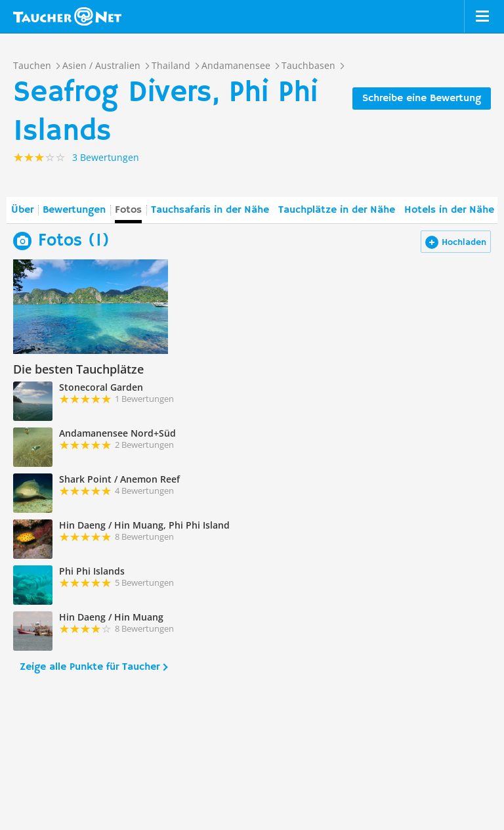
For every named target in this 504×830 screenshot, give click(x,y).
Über (22, 210)
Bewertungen (74, 210)
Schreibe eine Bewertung (422, 98)
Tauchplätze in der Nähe (337, 210)
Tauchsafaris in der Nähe (210, 210)
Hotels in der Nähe (449, 210)
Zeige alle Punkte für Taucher (90, 667)
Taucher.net (67, 16)
